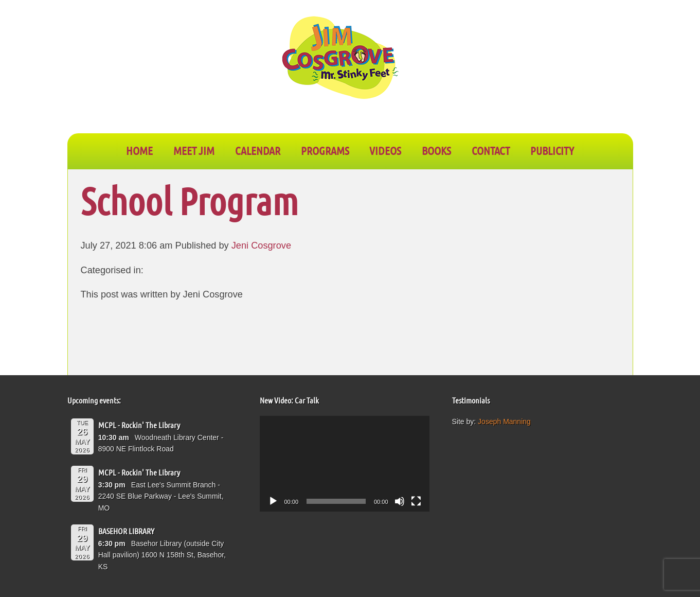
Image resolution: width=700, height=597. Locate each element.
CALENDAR (258, 150)
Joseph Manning (504, 422)
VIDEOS (385, 150)
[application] (345, 464)
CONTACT (491, 150)
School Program (190, 200)
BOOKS (436, 150)
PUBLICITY (552, 150)
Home (139, 150)
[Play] (273, 501)
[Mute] (400, 501)
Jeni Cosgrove (261, 245)
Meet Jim (194, 150)
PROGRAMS (325, 150)
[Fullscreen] (416, 501)
